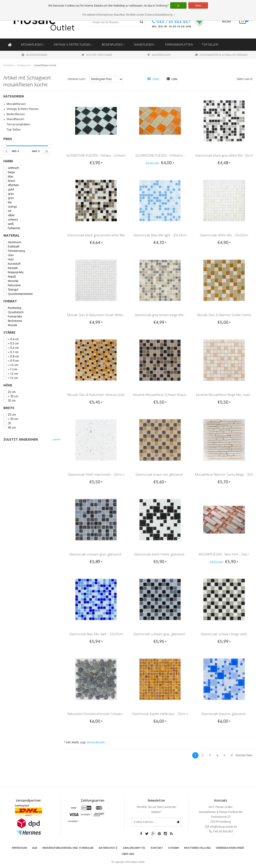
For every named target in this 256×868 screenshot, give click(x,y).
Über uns (128, 854)
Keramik (13, 268)
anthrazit (13, 168)
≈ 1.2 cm (13, 374)
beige (11, 172)
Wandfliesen (145, 45)
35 (10, 423)
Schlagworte (24, 65)
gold (11, 189)
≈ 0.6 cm (13, 348)
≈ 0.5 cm (13, 344)
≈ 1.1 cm (12, 369)
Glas (11, 255)
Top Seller (210, 45)
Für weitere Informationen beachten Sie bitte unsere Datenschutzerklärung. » (129, 15)
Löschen (56, 439)
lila (10, 202)
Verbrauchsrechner (230, 848)
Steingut (13, 290)
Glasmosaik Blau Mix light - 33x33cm (160, 235)
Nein (198, 6)
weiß (11, 224)
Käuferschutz (159, 55)
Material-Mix (16, 272)
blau (11, 177)
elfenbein (13, 185)
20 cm (12, 415)
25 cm (12, 392)
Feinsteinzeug (16, 251)
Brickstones (15, 321)
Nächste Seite (244, 755)
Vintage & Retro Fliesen (73, 45)
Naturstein (14, 285)
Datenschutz (108, 848)
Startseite (8, 65)
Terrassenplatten (179, 45)
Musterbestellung (197, 848)
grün (11, 198)
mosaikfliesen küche (45, 65)
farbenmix (14, 228)
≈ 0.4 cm (13, 339)
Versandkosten (96, 742)
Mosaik (12, 325)
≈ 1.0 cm (13, 365)
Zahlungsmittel (134, 848)
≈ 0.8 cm (13, 356)
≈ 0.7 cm (13, 352)
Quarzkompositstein (20, 294)
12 (232, 755)
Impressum (19, 848)
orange (12, 207)
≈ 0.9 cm (13, 361)
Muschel (13, 281)
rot (10, 211)
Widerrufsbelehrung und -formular (68, 848)
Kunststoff (14, 264)
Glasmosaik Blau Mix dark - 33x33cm (96, 634)
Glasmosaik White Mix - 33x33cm (224, 235)
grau (11, 194)
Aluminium (14, 242)
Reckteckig (15, 308)
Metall (12, 277)
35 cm (12, 401)
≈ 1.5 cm (13, 378)
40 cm (12, 428)
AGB (35, 848)
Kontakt (157, 848)
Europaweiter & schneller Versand (221, 55)
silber (11, 215)
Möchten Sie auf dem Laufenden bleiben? (157, 809)
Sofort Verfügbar (97, 55)
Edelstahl (14, 247)
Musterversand (35, 55)
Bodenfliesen (113, 45)
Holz (11, 259)
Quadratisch (16, 312)
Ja (178, 6)
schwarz (13, 220)
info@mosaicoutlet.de (223, 827)
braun (12, 181)
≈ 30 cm (13, 396)
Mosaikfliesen (33, 45)
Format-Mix (15, 317)
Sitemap (174, 848)
